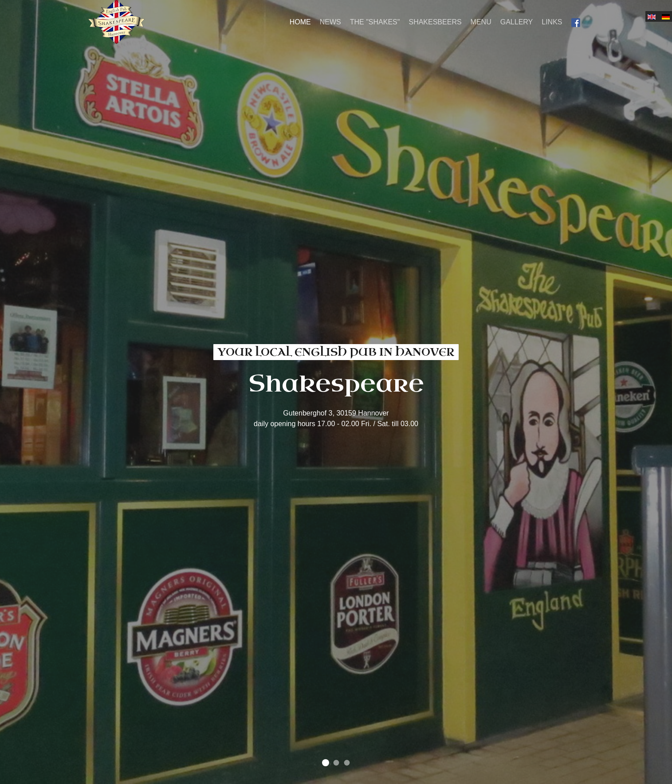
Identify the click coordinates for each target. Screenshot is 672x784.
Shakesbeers (435, 22)
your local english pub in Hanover (326, 763)
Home (300, 22)
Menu (481, 22)
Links (552, 22)
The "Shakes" (375, 22)
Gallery (517, 22)
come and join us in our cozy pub (336, 763)
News (330, 22)
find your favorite (347, 763)
